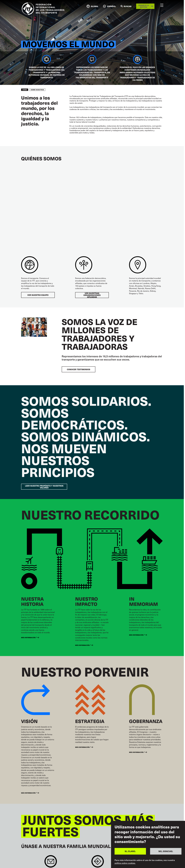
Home (25, 90)
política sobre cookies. (125, 863)
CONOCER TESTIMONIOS (79, 369)
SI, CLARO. (130, 851)
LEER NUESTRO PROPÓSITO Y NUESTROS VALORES (44, 487)
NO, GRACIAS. (166, 851)
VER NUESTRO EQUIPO (38, 295)
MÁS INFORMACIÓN (136, 635)
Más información (28, 638)
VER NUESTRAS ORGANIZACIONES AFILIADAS (92, 295)
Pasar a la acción (144, 6)
